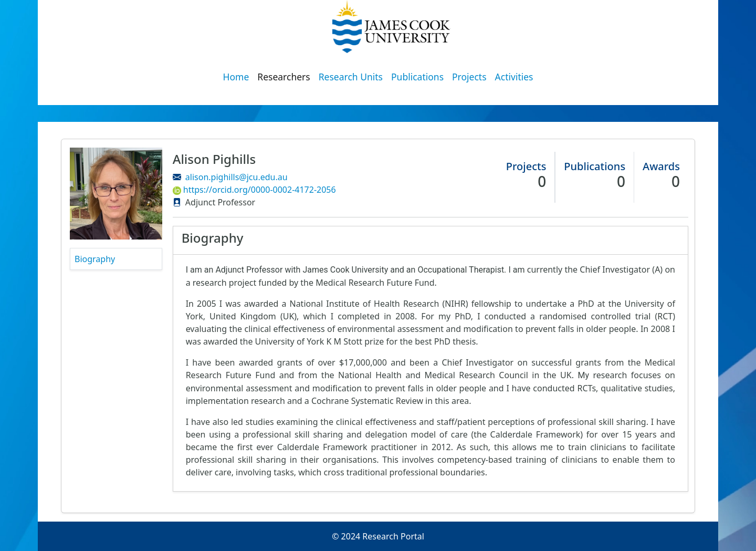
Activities (514, 77)
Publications (417, 77)
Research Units (351, 77)
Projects (469, 77)
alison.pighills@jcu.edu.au (237, 177)
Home (236, 77)
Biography (95, 259)
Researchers (283, 77)
